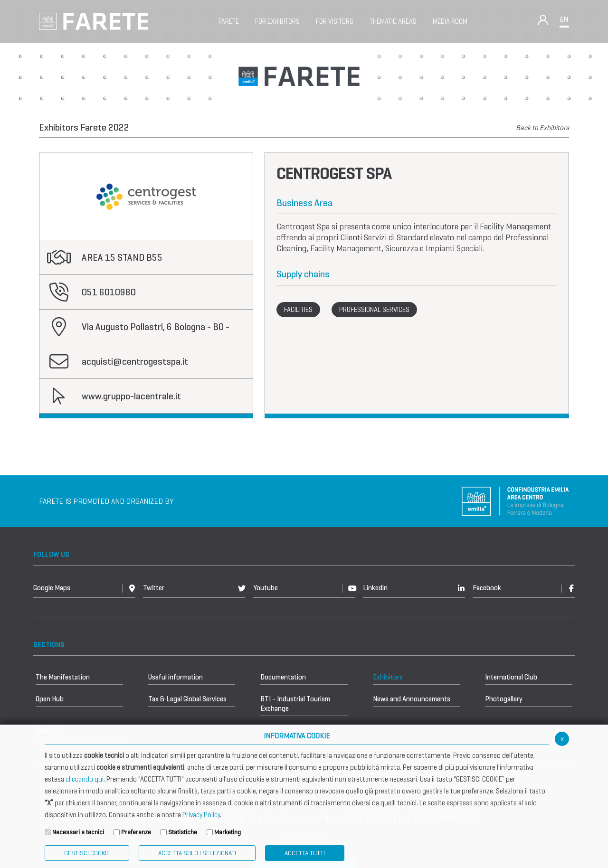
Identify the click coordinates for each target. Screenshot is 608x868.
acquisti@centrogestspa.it (135, 362)
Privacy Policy (201, 815)
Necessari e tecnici (78, 832)
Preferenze (136, 832)
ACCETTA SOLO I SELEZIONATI (197, 853)
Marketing (228, 832)
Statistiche (183, 832)
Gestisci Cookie (87, 853)
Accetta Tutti (305, 853)
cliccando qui (85, 779)
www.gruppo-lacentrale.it (131, 396)
